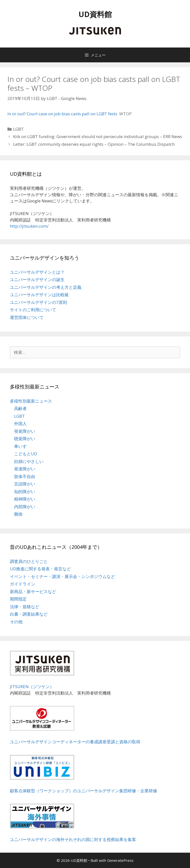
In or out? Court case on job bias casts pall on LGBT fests (62, 114)
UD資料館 (95, 14)
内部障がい (25, 507)
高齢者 (20, 408)
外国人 (20, 423)
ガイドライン (23, 584)
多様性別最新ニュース (31, 401)
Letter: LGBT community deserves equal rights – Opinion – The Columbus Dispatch (94, 144)
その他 (16, 622)
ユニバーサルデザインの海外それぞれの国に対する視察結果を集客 (73, 839)
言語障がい (25, 484)
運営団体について (27, 317)
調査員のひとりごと (29, 561)
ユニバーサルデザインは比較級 (39, 295)
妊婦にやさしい (29, 461)
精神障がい (25, 499)
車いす (20, 446)
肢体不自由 (25, 476)
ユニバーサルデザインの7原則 (38, 302)
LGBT (18, 129)
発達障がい (25, 469)
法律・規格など (25, 607)
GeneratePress (120, 860)
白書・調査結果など (29, 614)
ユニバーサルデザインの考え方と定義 (46, 287)
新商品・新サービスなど (33, 591)
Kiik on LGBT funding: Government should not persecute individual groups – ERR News (98, 136)
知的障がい (25, 492)
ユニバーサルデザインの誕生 (37, 279)
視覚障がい (25, 431)
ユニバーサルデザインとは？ (37, 272)
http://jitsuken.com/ (29, 226)
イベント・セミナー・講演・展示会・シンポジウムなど (62, 576)
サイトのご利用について (33, 310)
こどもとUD (26, 454)
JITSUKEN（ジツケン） (32, 687)
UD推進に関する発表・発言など (40, 569)
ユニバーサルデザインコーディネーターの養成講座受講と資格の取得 (75, 742)
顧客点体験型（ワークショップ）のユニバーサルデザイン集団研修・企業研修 (83, 791)
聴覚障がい (25, 439)
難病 (18, 514)
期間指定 (18, 599)
